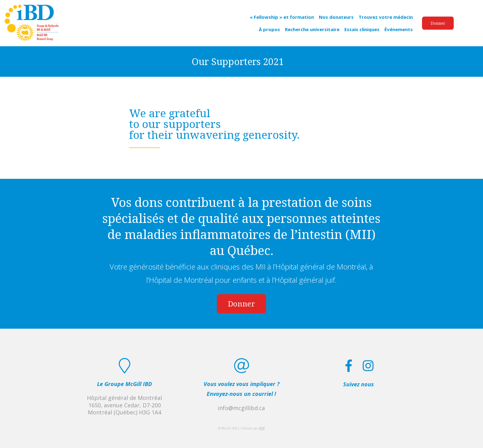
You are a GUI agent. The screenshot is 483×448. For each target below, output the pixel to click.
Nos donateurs (336, 17)
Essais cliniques (362, 29)
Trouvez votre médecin (386, 17)
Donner (438, 23)
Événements (399, 29)
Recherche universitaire (312, 29)
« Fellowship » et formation (282, 17)
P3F (262, 428)
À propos (269, 29)
